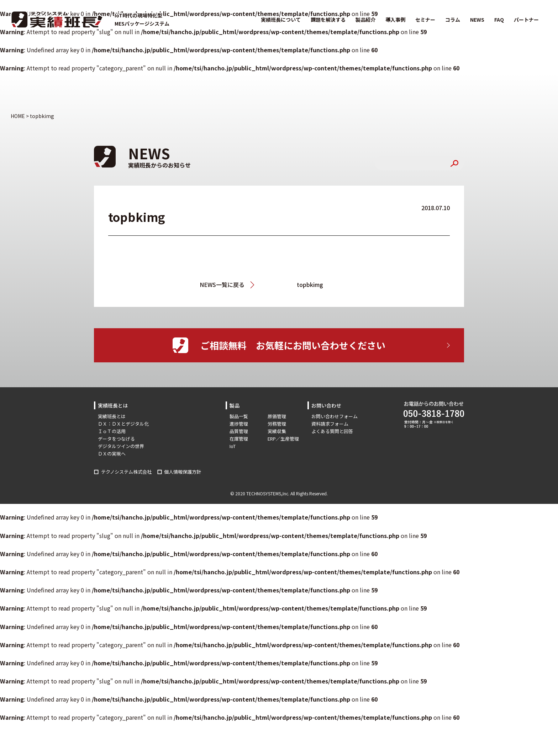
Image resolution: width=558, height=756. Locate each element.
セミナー (425, 20)
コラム (453, 20)
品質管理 (239, 431)
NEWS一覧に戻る (222, 284)
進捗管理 (239, 424)
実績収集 (277, 431)
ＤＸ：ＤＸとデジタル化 (123, 424)
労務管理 (277, 424)
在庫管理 (239, 439)
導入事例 (395, 20)
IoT (233, 446)
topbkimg (310, 284)
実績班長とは (112, 416)
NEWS (477, 20)
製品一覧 (239, 416)
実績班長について (281, 20)
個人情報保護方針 (183, 472)
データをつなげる (116, 439)
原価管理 (277, 416)
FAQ (499, 20)
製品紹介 (365, 20)
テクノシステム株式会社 (126, 472)
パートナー (526, 20)
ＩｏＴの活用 (112, 431)
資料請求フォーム (330, 424)
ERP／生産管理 (283, 439)
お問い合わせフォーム (335, 416)
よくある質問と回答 (332, 431)
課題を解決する (328, 20)
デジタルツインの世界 (121, 446)
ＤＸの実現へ (112, 454)
